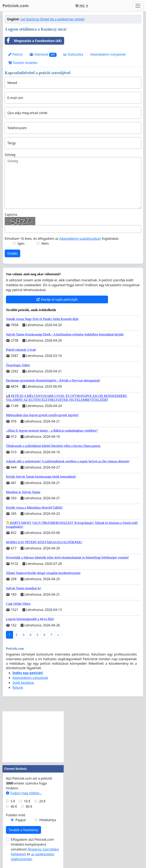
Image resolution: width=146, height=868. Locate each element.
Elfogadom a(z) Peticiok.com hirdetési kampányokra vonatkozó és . (35, 849)
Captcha (11, 215)
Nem (45, 243)
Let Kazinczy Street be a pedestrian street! (53, 19)
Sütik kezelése (23, 683)
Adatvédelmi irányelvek (108, 54)
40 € (14, 806)
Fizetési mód (16, 815)
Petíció (15, 54)
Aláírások (43, 54)
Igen (21, 243)
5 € (13, 801)
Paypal (21, 820)
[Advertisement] (33, 737)
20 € (42, 801)
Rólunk (18, 688)
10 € (27, 801)
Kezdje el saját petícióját (57, 299)
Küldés (12, 253)
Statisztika (73, 54)
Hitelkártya (48, 820)
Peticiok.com (16, 6)
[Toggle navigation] (138, 6)
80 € (29, 806)
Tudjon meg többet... (24, 793)
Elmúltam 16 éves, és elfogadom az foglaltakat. (62, 239)
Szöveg (10, 155)
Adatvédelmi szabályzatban (80, 239)
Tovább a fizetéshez (23, 830)
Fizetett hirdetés (23, 63)
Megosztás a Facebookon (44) (33, 41)
